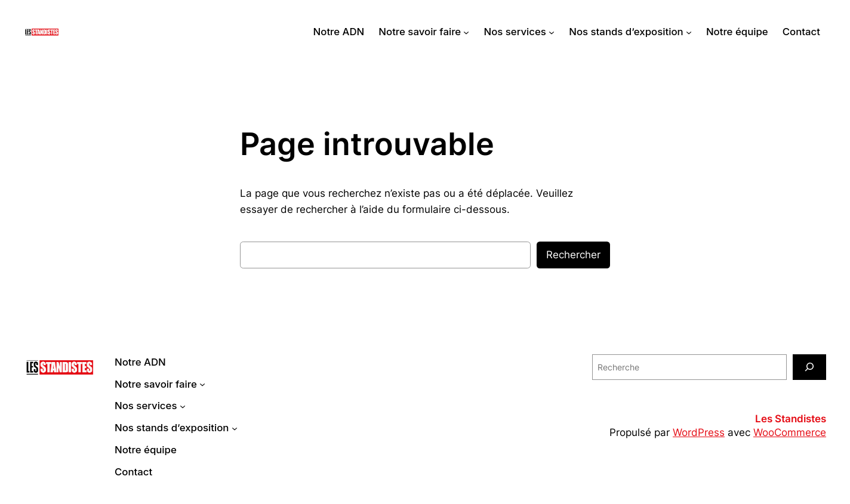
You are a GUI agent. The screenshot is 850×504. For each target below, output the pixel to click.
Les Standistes (791, 419)
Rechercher (573, 255)
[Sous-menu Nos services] (552, 32)
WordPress (699, 432)
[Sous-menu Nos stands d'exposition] (689, 32)
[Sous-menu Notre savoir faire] (466, 32)
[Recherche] (809, 367)
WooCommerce (790, 432)
